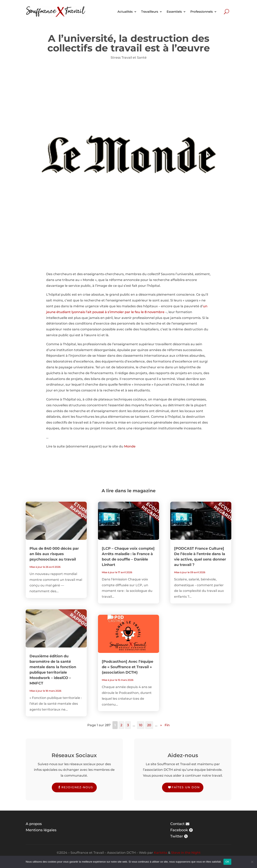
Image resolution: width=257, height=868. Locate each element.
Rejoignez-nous (77, 787)
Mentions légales (41, 830)
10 (141, 725)
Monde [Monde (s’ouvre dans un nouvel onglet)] (130, 446)
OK (227, 862)
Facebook (179, 830)
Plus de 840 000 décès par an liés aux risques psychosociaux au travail (54, 554)
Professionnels (202, 12)
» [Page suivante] (161, 725)
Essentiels (174, 12)
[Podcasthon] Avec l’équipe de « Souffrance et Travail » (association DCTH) (127, 667)
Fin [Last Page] (167, 725)
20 (149, 725)
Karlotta (161, 853)
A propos (34, 824)
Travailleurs (150, 12)
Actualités (125, 12)
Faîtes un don (186, 787)
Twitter (177, 836)
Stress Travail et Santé (129, 58)
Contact (177, 824)
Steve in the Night (186, 853)
